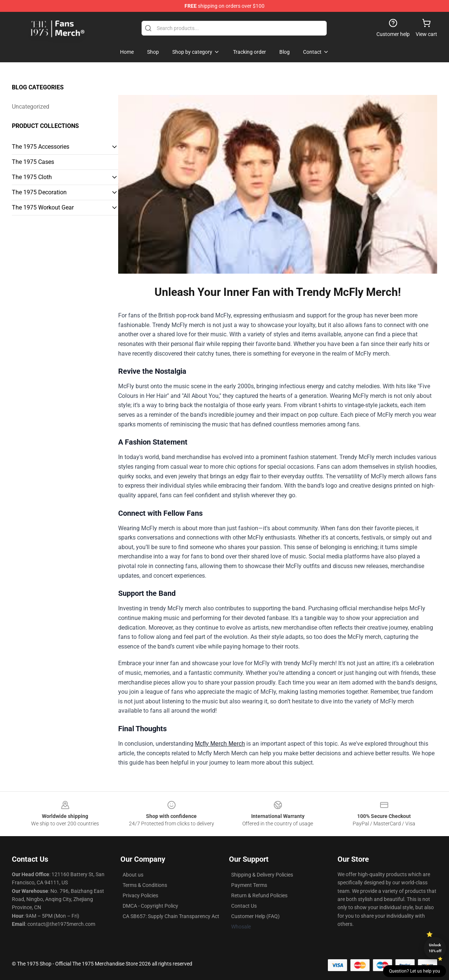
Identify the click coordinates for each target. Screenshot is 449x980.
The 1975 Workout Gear (43, 207)
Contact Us (244, 906)
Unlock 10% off (435, 948)
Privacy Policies (140, 895)
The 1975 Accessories (41, 147)
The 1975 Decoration (39, 192)
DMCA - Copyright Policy (150, 906)
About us (133, 875)
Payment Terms (249, 885)
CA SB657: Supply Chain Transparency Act (171, 916)
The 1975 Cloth (32, 177)
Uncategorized (31, 107)
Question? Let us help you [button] (415, 971)
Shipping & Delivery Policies (262, 875)
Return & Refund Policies (259, 895)
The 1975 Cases (33, 162)
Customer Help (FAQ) (255, 916)
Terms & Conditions (145, 885)
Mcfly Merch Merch (220, 744)
